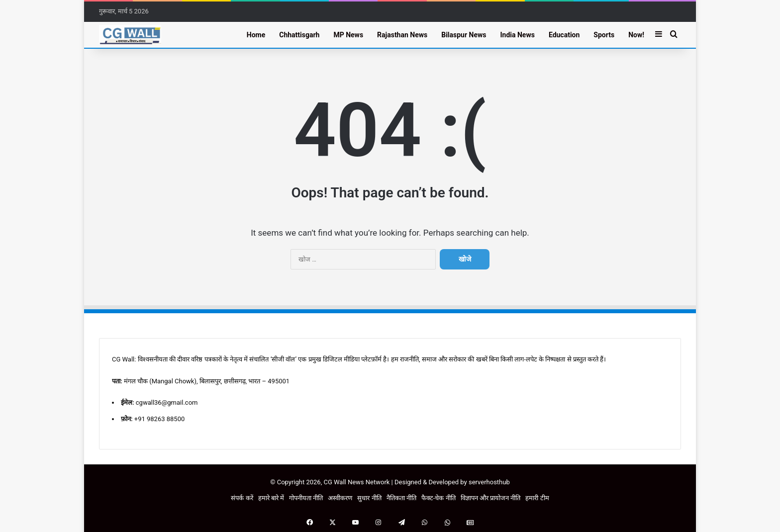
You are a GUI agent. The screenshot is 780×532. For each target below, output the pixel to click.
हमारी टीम (537, 498)
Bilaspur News (464, 35)
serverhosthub (489, 482)
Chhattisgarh (299, 35)
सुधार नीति (369, 498)
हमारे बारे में (271, 498)
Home (256, 35)
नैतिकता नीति (401, 498)
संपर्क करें (242, 498)
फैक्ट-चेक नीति (439, 498)
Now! (636, 35)
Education (564, 35)
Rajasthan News (402, 35)
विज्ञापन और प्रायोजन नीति (491, 498)
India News (517, 35)
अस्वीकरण (340, 498)
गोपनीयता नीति (306, 498)
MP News (348, 35)
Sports (604, 35)
